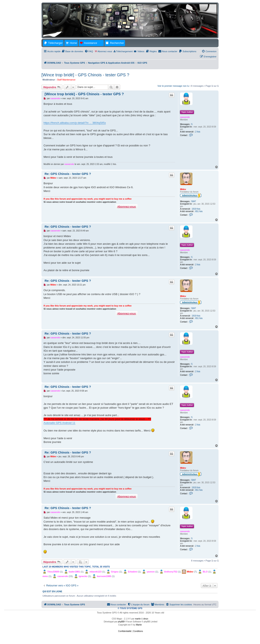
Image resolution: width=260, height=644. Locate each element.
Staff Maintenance (66, 80)
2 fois (198, 132)
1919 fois (196, 209)
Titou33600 (53, 572)
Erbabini (132, 572)
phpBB (121, 622)
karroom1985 (104, 576)
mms (45, 576)
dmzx (146, 619)
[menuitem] (72, 51)
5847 (194, 201)
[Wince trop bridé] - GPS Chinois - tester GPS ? (85, 75)
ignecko (83, 576)
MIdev (183, 189)
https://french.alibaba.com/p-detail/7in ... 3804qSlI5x (75, 123)
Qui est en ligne (52, 591)
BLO (205, 572)
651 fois (199, 211)
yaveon (151, 572)
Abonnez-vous (127, 206)
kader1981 (74, 572)
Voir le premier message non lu (173, 86)
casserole (185, 117)
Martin (139, 625)
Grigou (115, 572)
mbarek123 (96, 572)
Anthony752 (171, 572)
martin (138, 619)
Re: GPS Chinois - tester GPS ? (68, 174)
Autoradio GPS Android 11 (59, 423)
